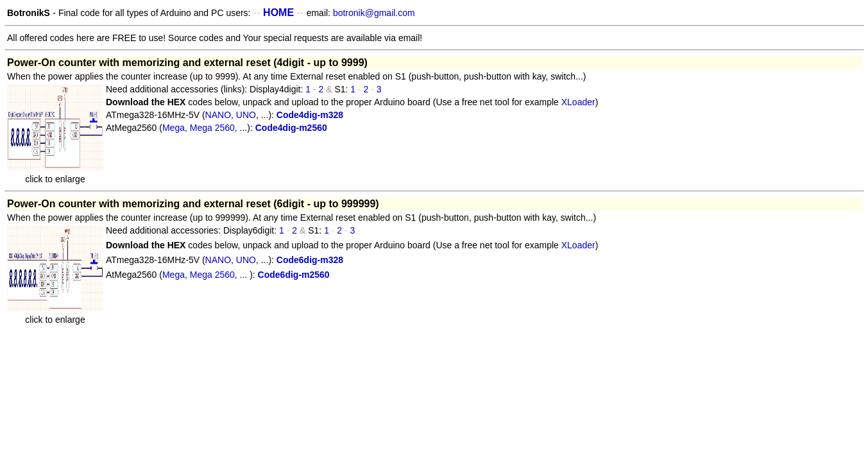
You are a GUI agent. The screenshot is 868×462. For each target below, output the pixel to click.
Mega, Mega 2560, (201, 128)
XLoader (577, 102)
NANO (218, 115)
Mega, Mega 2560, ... (206, 275)
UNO (246, 115)
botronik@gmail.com (374, 13)
